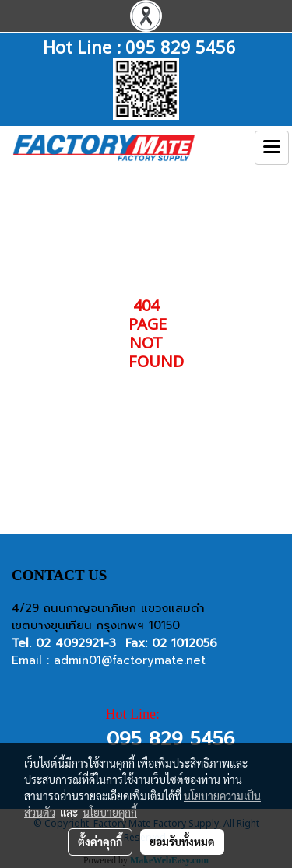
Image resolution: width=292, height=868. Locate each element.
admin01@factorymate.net (130, 660)
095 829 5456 (181, 46)
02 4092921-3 (76, 643)
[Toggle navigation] (272, 148)
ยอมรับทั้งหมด (182, 842)
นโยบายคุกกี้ (110, 812)
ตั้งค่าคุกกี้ (100, 842)
